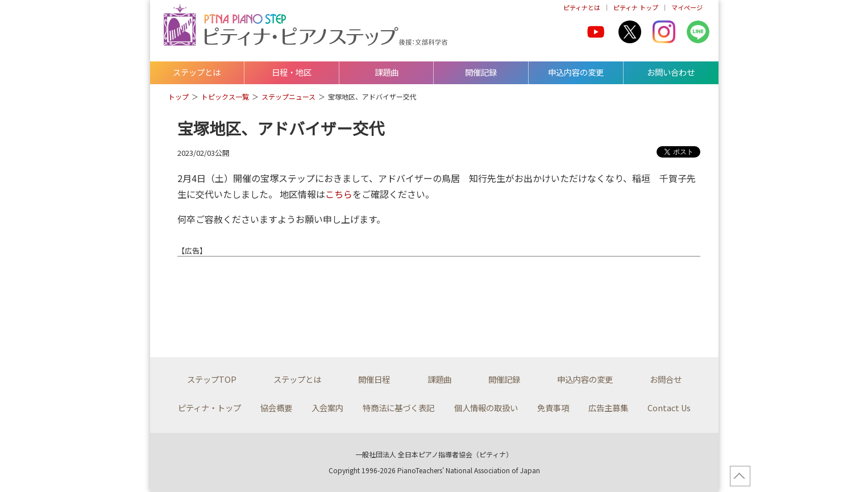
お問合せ (666, 379)
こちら (339, 194)
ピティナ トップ (636, 7)
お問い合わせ (671, 72)
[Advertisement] (315, 299)
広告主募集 (608, 408)
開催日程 (374, 379)
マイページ (687, 7)
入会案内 (327, 408)
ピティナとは (582, 7)
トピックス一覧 (225, 96)
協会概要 (276, 408)
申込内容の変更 (576, 72)
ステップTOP (212, 379)
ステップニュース (288, 96)
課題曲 (387, 72)
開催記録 (481, 72)
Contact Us (669, 408)
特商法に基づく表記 (398, 408)
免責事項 (553, 408)
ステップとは (197, 72)
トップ (178, 96)
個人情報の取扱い (486, 408)
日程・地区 (292, 72)
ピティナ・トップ (209, 408)
